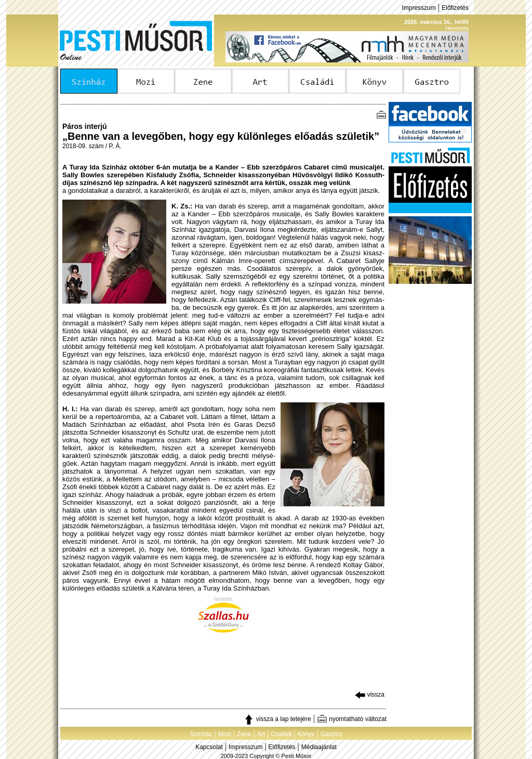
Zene (244, 734)
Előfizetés (455, 8)
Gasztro (331, 734)
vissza (370, 695)
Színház (201, 734)
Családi (281, 734)
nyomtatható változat (352, 719)
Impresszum (418, 8)
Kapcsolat (209, 747)
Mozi (225, 734)
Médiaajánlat (319, 747)
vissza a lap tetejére (277, 719)
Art (261, 734)
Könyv (306, 734)
